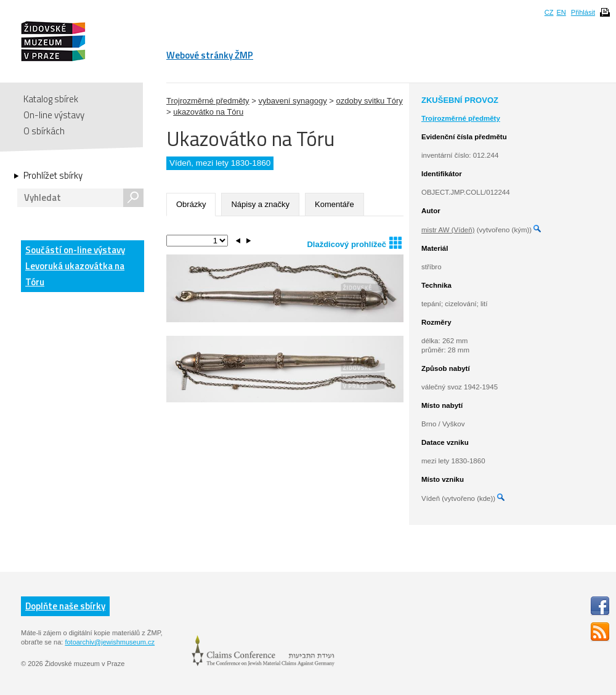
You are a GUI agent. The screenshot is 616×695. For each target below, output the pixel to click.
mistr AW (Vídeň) (448, 230)
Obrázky (191, 204)
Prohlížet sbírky (53, 176)
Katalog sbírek (51, 99)
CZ (549, 12)
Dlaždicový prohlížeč (354, 242)
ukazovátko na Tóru (208, 112)
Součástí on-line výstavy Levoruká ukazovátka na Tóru (75, 266)
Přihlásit (583, 12)
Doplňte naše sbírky (65, 606)
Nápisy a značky (260, 204)
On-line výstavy (54, 115)
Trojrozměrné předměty (208, 101)
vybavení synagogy (292, 101)
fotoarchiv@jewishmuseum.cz (110, 642)
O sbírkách (44, 131)
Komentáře (334, 204)
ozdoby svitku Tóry (370, 101)
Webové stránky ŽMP (210, 55)
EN (561, 12)
